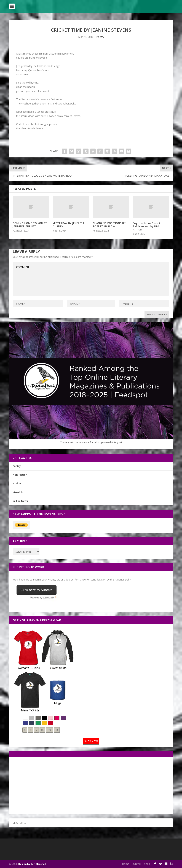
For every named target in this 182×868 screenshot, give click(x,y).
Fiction (17, 483)
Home (126, 864)
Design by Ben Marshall (32, 864)
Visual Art (19, 492)
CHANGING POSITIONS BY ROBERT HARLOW (109, 225)
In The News (20, 501)
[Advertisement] (42, 785)
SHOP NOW (91, 741)
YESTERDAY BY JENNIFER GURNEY (69, 225)
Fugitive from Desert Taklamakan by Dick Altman (147, 226)
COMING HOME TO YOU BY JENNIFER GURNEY (30, 225)
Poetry (100, 37)
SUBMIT (137, 864)
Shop (147, 864)
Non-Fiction (20, 475)
